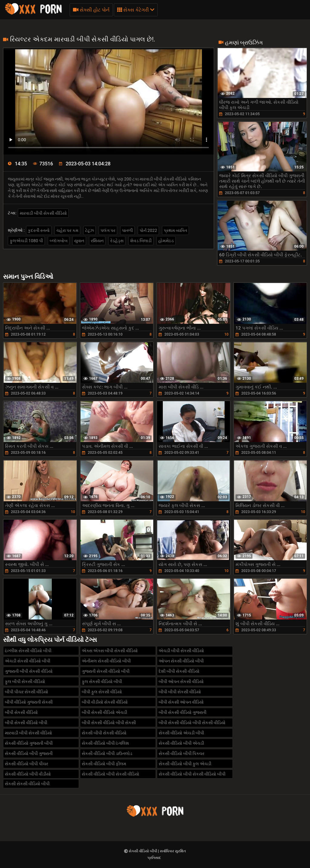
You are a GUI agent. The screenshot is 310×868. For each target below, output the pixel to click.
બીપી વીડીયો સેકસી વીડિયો (105, 702)
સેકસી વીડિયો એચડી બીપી (181, 733)
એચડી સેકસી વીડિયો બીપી (28, 661)
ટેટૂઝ (89, 230)
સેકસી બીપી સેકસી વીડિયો (104, 733)
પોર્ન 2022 (148, 230)
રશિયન (97, 241)
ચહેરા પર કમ (67, 230)
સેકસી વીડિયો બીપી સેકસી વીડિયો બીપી (192, 774)
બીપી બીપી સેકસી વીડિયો (180, 692)
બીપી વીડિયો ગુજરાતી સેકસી (29, 702)
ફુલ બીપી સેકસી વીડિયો (25, 681)
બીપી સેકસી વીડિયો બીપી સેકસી (109, 723)
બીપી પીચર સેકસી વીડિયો (26, 692)
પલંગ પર (108, 230)
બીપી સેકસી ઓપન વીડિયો (181, 702)
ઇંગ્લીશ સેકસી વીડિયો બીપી (28, 651)
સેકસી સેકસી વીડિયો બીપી (27, 784)
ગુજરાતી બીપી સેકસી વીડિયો (29, 671)
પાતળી (127, 230)
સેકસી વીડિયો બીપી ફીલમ (104, 764)
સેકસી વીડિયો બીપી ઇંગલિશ (105, 743)
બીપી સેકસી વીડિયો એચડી (104, 712)
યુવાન (79, 241)
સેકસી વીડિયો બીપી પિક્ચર (181, 753)
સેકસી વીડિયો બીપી (143, 851)
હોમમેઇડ (166, 241)
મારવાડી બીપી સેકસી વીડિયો (43, 213)
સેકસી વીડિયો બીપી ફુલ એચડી (185, 764)
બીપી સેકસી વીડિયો (21, 712)
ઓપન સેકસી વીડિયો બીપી (181, 661)
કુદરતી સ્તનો (39, 230)
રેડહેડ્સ (117, 241)
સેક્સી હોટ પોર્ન (91, 10)
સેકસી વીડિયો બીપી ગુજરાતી (29, 753)
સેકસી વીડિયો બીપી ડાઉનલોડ (107, 753)
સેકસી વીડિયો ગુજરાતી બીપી (29, 743)
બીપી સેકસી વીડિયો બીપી (26, 723)
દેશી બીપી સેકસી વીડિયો (179, 671)
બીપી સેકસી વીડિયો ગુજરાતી (183, 712)
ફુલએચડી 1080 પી (26, 241)
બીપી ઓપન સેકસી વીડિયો (181, 681)
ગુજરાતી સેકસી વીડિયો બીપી (106, 671)
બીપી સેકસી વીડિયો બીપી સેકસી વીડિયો (192, 723)
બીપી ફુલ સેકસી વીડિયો (102, 692)
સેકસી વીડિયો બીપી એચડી (181, 743)
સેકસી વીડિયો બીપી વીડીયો (28, 774)
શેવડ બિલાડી (141, 241)
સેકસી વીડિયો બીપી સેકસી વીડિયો (110, 774)
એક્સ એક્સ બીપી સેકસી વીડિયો (110, 651)
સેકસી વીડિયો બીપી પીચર (26, 764)
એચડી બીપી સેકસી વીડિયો (181, 651)
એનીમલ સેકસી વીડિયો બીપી (106, 661)
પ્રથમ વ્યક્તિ (175, 230)
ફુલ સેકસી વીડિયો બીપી (102, 681)
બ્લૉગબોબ (59, 241)
